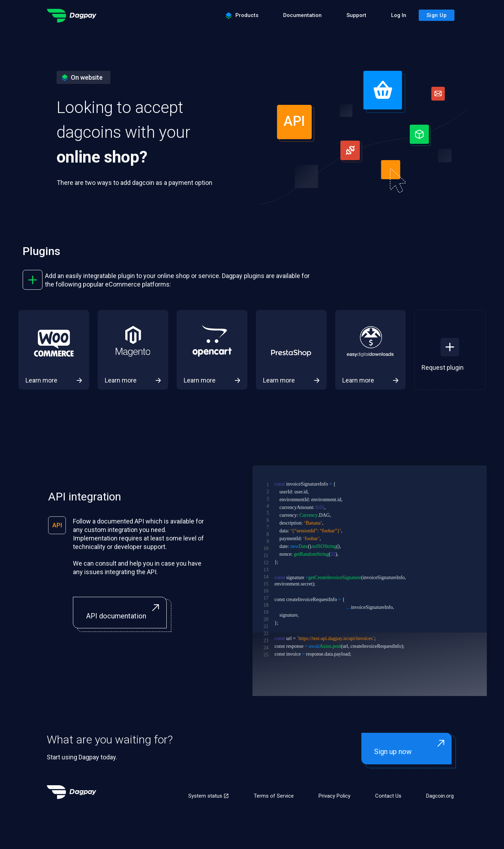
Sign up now (411, 748)
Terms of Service (274, 796)
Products (242, 16)
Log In (399, 15)
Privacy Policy (334, 796)
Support (356, 15)
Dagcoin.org (440, 796)
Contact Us (388, 796)
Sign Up (437, 15)
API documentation (124, 612)
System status (209, 796)
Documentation (302, 15)
